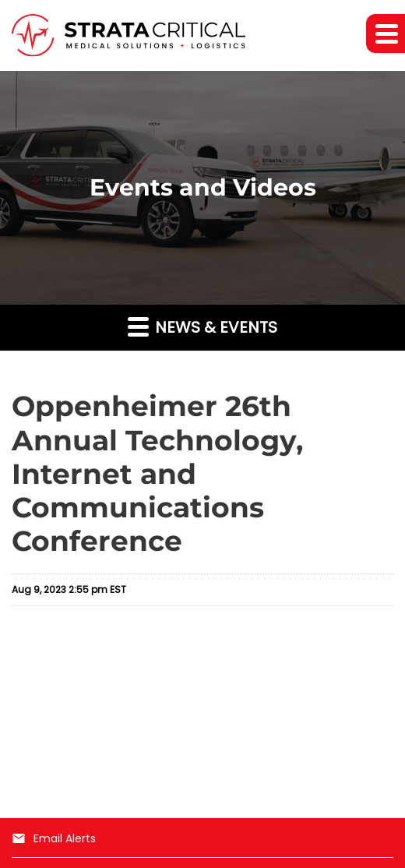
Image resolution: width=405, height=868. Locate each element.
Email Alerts (54, 838)
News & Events (202, 327)
